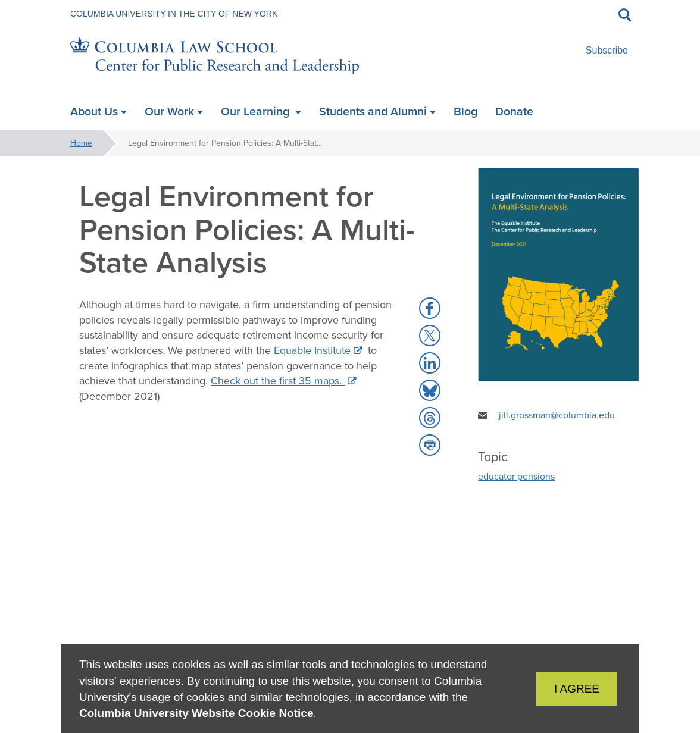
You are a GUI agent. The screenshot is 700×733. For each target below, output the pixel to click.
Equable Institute (312, 350)
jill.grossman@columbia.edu (557, 415)
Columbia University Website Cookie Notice (196, 713)
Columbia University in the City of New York (174, 14)
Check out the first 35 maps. (278, 381)
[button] (430, 308)
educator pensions (516, 476)
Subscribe (607, 50)
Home (81, 143)
